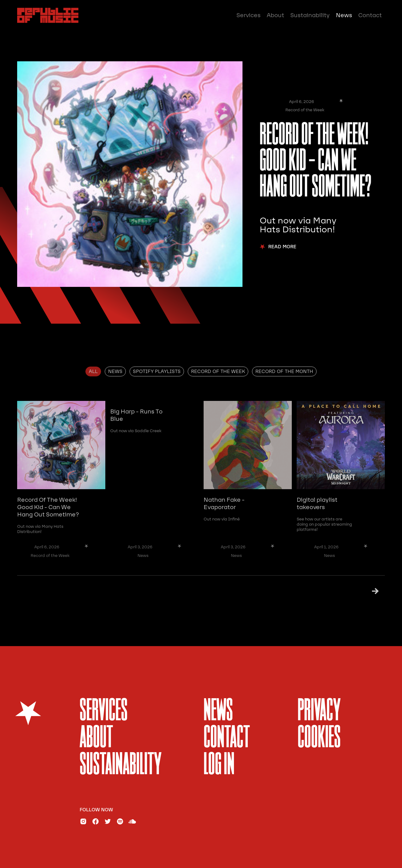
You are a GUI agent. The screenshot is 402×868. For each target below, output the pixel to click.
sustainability (121, 765)
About (275, 15)
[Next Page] (368, 591)
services (104, 712)
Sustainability (310, 15)
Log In (219, 765)
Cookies (319, 739)
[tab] (93, 371)
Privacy (319, 712)
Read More (282, 247)
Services (248, 15)
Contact (370, 15)
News (344, 15)
